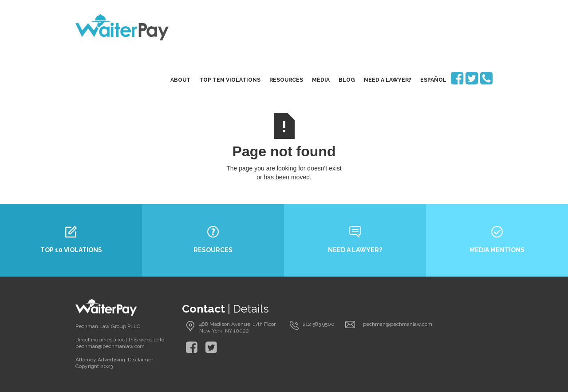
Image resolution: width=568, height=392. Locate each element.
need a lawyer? (388, 80)
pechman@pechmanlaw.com (398, 324)
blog (347, 80)
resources (286, 80)
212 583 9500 (319, 324)
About (180, 80)
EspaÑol (433, 80)
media (321, 80)
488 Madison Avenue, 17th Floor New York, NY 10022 (237, 327)
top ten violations (230, 80)
